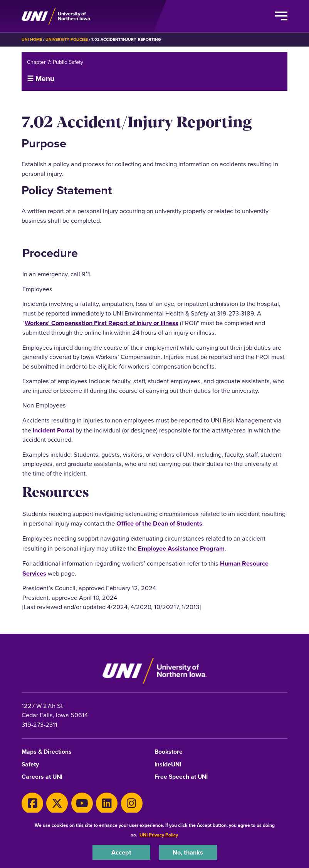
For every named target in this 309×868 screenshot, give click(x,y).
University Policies (67, 39)
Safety (30, 765)
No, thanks (188, 852)
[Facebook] (32, 803)
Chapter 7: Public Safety (55, 62)
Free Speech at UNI (181, 777)
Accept (121, 852)
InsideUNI (168, 765)
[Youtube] (82, 803)
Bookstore (169, 752)
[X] (57, 803)
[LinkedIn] (107, 803)
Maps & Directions (47, 752)
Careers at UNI (42, 777)
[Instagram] (132, 803)
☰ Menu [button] (41, 78)
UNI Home (32, 39)
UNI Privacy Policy (159, 835)
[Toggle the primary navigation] (281, 16)
